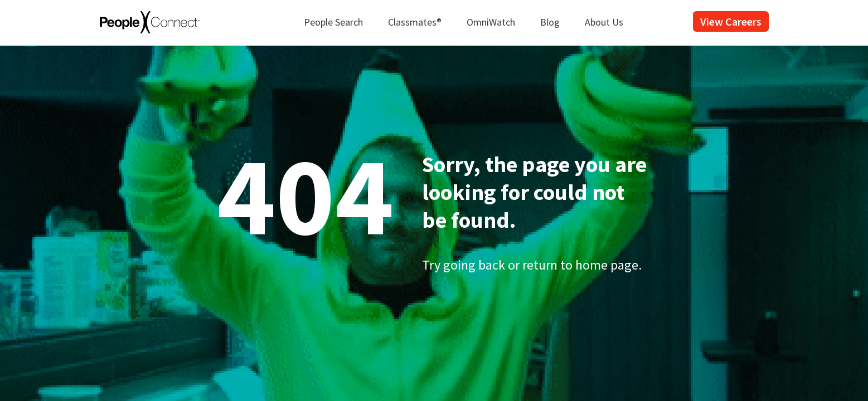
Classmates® (415, 22)
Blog (550, 22)
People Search (333, 22)
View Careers (731, 21)
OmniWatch (491, 22)
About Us (604, 22)
